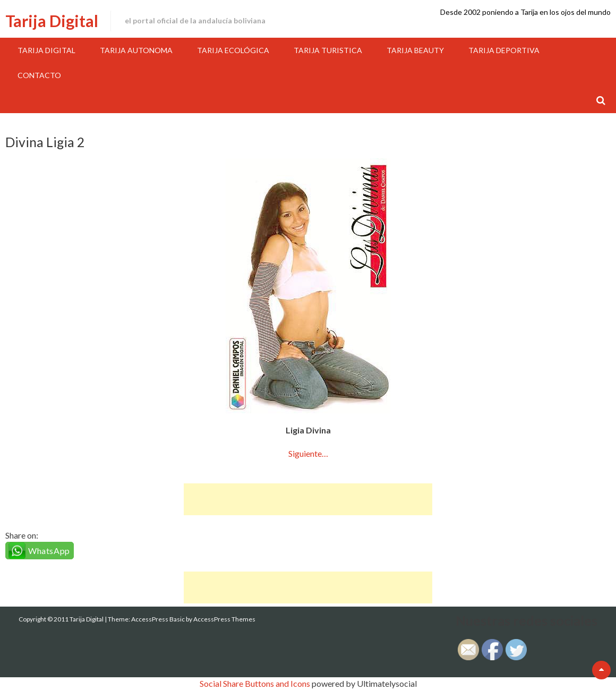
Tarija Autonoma (136, 50)
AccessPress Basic (158, 619)
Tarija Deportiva (504, 50)
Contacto (39, 75)
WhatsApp (49, 551)
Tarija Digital (52, 21)
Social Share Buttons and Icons (255, 683)
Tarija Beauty (415, 50)
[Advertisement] (308, 499)
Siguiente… (308, 453)
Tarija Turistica (328, 50)
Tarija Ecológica (233, 50)
